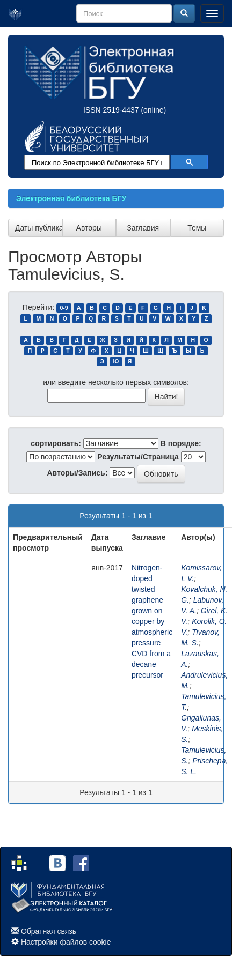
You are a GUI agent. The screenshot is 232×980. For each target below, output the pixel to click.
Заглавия (143, 228)
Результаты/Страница (138, 457)
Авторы (89, 228)
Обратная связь (49, 931)
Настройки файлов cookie (66, 942)
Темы (197, 228)
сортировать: (56, 443)
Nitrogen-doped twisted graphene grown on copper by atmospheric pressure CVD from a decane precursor (152, 621)
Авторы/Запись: (78, 473)
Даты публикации (39, 228)
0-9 (64, 308)
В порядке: (181, 443)
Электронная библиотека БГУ (71, 198)
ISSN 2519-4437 (111, 110)
